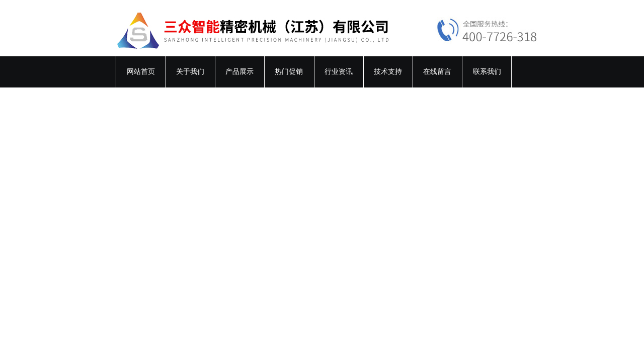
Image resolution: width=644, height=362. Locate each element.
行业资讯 (339, 72)
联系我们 (487, 72)
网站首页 (141, 72)
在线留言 (437, 72)
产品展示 (239, 72)
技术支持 (388, 72)
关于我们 (190, 72)
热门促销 (289, 72)
